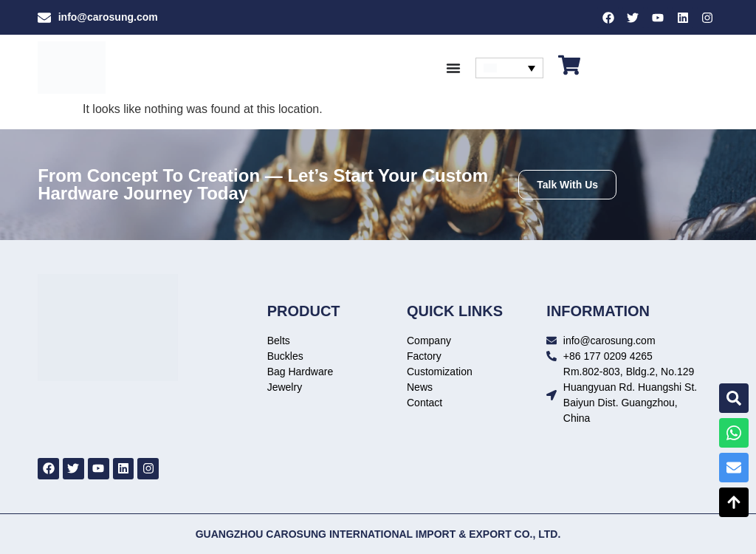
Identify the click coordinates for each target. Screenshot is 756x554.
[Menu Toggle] (453, 68)
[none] (509, 68)
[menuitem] (509, 68)
